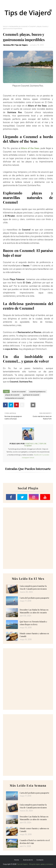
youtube (46, 455)
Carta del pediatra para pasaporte (34, 598)
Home (17, 860)
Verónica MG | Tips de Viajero (15, 45)
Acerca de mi (28, 860)
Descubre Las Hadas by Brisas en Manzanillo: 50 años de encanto (34, 611)
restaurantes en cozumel (18, 26)
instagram (26, 457)
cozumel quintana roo (37, 391)
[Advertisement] (28, 538)
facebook (38, 455)
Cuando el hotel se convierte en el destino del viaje (35, 842)
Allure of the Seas (30, 148)
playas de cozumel (12, 395)
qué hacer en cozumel (31, 395)
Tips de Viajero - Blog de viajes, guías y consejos (35, 864)
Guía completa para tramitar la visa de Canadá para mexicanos (33, 587)
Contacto (40, 860)
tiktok (32, 457)
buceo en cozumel (19, 391)
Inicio (5, 26)
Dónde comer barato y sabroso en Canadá (34, 635)
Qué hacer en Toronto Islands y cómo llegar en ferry (33, 623)
